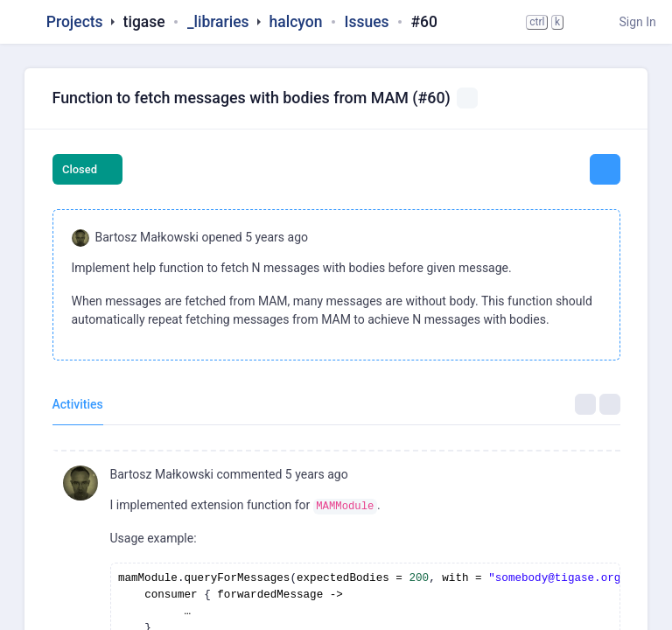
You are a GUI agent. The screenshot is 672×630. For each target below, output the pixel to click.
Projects (75, 22)
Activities (78, 404)
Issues (366, 22)
